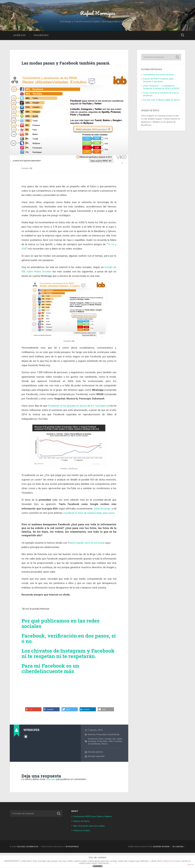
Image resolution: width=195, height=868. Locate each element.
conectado (52, 795)
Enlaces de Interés (82, 836)
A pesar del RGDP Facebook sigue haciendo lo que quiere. (158, 83)
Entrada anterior (96, 767)
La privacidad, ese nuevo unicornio (158, 78)
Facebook (93, 754)
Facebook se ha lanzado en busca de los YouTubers (77, 416)
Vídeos (114, 759)
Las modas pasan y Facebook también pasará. (59, 69)
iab (115, 754)
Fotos (102, 754)
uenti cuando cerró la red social (87, 553)
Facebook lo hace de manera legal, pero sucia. (89, 523)
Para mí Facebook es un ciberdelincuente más (52, 684)
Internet (92, 750)
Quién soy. (20, 39)
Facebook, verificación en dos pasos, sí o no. (69, 648)
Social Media (114, 750)
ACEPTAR (97, 866)
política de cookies (172, 861)
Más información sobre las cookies (91, 841)
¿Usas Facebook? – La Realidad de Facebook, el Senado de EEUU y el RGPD (161, 91)
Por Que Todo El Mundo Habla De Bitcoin (161, 103)
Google (109, 754)
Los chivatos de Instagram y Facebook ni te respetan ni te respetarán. (59, 666)
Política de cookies (83, 846)
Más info (191, 864)
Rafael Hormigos (98, 14)
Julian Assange (102, 518)
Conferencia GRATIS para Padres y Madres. (95, 832)
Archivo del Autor (26, 752)
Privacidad (102, 750)
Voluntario (41, 39)
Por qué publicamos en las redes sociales (63, 633)
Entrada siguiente (96, 772)
